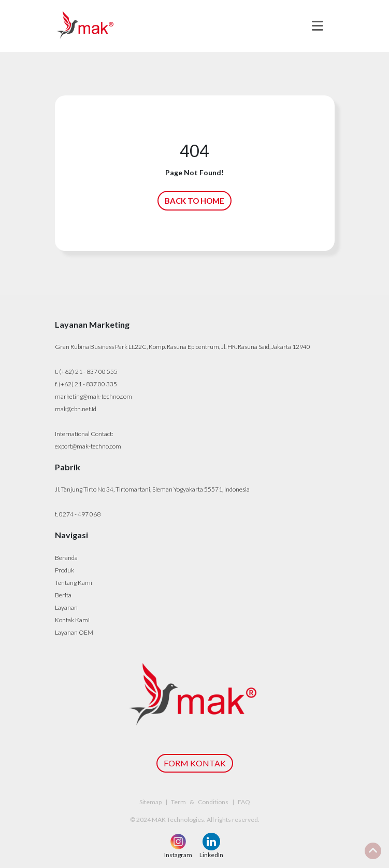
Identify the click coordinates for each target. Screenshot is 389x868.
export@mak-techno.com (88, 446)
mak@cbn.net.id (76, 409)
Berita (63, 595)
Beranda (66, 558)
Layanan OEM (74, 632)
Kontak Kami (72, 620)
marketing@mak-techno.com (93, 396)
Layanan (66, 607)
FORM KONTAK (195, 763)
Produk (64, 570)
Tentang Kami (74, 583)
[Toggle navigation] (318, 26)
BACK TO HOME (194, 201)
